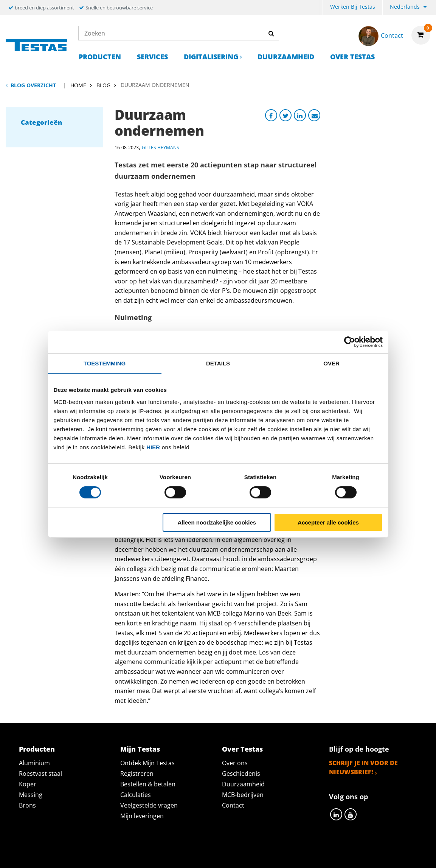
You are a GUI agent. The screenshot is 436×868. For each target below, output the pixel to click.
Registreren (137, 774)
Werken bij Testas (353, 7)
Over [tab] (331, 363)
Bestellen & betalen (148, 784)
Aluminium (34, 763)
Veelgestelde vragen (149, 805)
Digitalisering (211, 57)
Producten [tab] (37, 749)
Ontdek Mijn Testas (147, 763)
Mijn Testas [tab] (140, 749)
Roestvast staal (40, 774)
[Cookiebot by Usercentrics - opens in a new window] (350, 342)
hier (153, 447)
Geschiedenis (241, 774)
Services (152, 57)
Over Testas (352, 57)
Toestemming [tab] (105, 363)
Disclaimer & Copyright (349, 854)
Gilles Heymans (161, 148)
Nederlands (405, 7)
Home (78, 85)
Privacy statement (117, 854)
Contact (233, 805)
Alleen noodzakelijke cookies (217, 522)
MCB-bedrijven (243, 795)
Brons (27, 805)
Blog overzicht (33, 85)
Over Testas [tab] (242, 749)
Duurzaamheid (286, 57)
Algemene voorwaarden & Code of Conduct (229, 854)
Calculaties (136, 795)
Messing (31, 795)
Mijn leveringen (142, 816)
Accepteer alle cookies (328, 522)
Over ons (235, 763)
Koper (28, 784)
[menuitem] (321, 8)
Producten (100, 57)
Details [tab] (218, 363)
